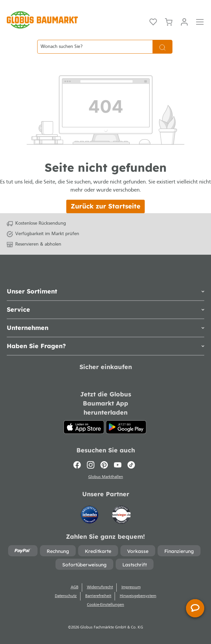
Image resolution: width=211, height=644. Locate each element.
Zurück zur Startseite (105, 206)
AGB (75, 587)
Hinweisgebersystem (138, 596)
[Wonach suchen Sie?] (95, 47)
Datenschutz (66, 596)
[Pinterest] (104, 465)
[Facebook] (79, 465)
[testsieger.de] (121, 512)
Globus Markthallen (106, 477)
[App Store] (84, 427)
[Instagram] (91, 465)
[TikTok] (131, 465)
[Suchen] (162, 47)
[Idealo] (90, 512)
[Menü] (200, 21)
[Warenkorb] (169, 21)
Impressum (131, 587)
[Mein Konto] (184, 21)
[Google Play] (126, 427)
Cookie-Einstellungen (105, 605)
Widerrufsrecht (100, 587)
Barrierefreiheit (98, 596)
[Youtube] (118, 465)
